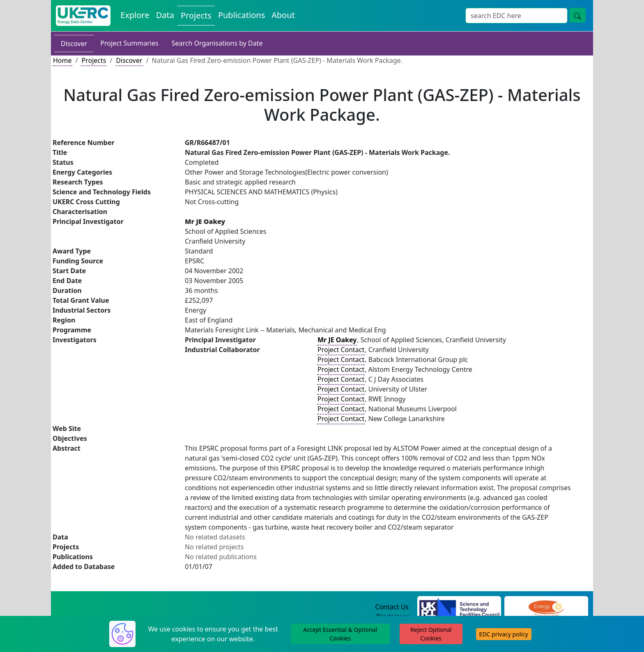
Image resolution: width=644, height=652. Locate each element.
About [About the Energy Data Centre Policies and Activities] (283, 15)
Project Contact (341, 350)
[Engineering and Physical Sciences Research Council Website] (546, 607)
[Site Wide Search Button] (577, 15)
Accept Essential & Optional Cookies (340, 634)
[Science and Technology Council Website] (459, 607)
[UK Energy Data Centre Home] (83, 16)
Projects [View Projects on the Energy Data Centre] (196, 15)
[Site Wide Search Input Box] (516, 16)
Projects (94, 60)
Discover (74, 44)
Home (62, 60)
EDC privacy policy (504, 634)
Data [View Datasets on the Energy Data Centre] (165, 15)
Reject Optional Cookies (431, 634)
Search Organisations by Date (217, 43)
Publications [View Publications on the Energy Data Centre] (241, 15)
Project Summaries (129, 43)
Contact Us (392, 607)
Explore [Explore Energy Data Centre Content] (135, 15)
